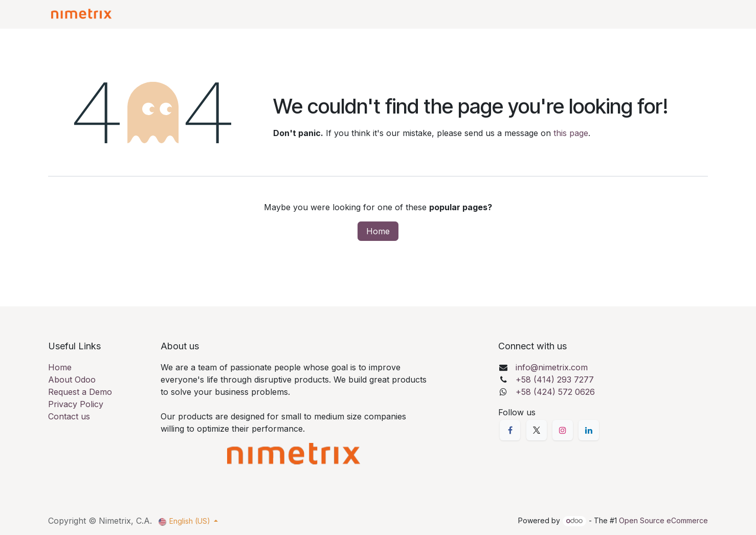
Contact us (69, 416)
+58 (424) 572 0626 (555, 392)
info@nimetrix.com (552, 367)
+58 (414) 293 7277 (555, 380)
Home (378, 231)
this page (571, 133)
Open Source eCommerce (663, 520)
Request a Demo (80, 392)
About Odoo (72, 380)
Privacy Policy (76, 404)
